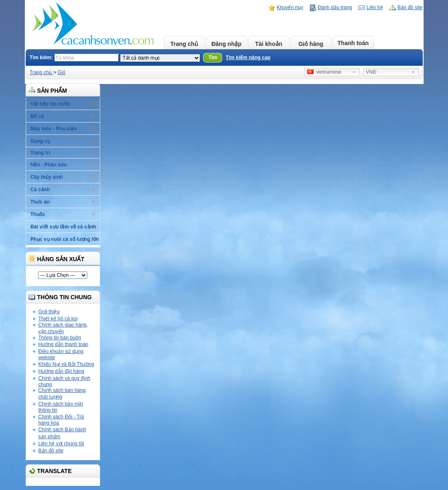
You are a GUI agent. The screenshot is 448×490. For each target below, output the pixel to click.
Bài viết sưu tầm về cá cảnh (63, 227)
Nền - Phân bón (49, 165)
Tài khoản (269, 44)
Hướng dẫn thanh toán (63, 344)
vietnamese (324, 72)
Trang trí (41, 153)
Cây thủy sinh (47, 177)
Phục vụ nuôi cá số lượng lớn (65, 239)
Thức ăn (40, 202)
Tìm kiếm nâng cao (248, 58)
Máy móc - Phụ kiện (54, 129)
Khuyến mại (290, 7)
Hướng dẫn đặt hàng (61, 371)
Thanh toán (353, 43)
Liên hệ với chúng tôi (61, 444)
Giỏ (61, 72)
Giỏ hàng (311, 44)
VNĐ (371, 72)
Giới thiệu (49, 312)
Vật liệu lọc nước (50, 104)
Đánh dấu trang (335, 7)
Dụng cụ (40, 141)
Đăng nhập (226, 44)
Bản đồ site (410, 7)
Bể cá (37, 116)
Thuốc (38, 214)
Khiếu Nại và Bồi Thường (66, 364)
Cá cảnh (40, 190)
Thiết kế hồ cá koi (58, 319)
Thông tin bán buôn (60, 338)
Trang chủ (184, 44)
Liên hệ (375, 7)
